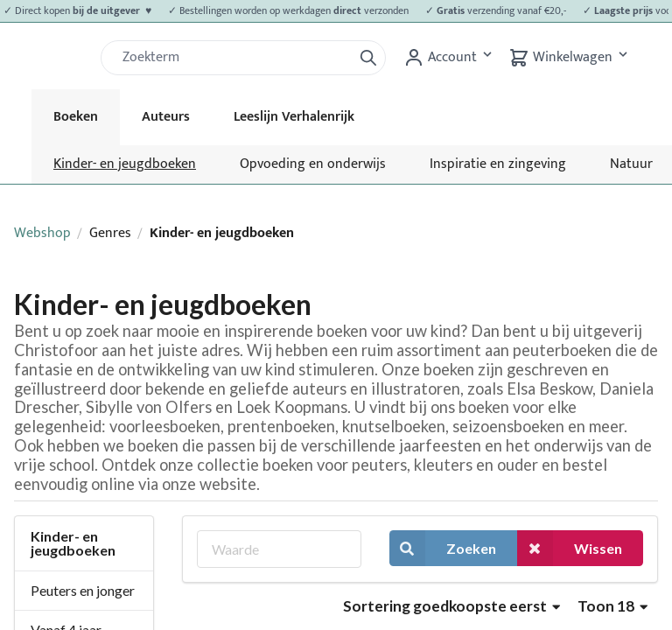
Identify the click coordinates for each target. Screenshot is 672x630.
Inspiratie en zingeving (498, 164)
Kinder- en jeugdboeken (125, 164)
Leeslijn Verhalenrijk (294, 117)
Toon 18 (612, 606)
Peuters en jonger (83, 590)
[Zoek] (234, 58)
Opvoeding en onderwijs (313, 164)
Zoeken (443, 548)
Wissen (570, 548)
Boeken (76, 117)
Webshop (42, 233)
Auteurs (166, 117)
